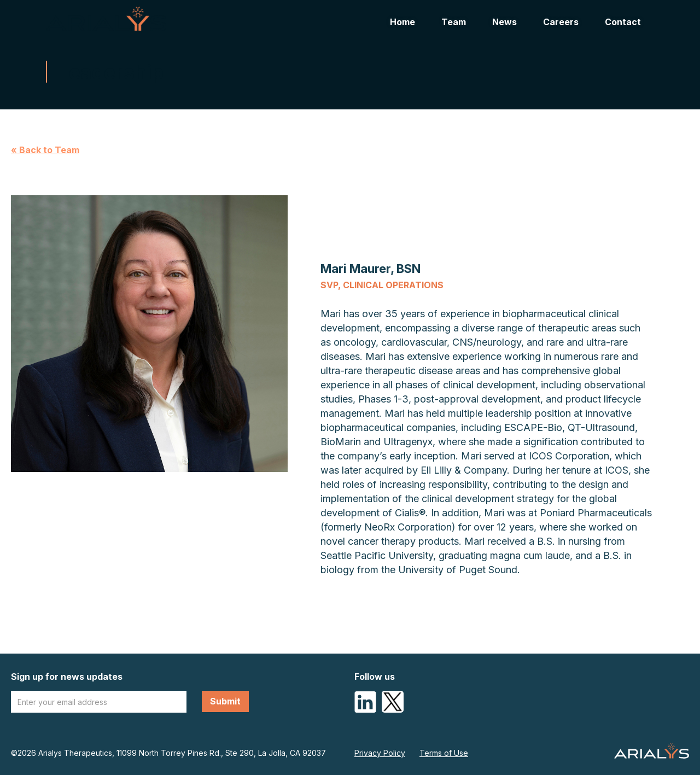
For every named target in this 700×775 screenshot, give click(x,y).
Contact (623, 22)
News (504, 22)
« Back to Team (45, 150)
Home (402, 22)
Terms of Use (444, 753)
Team (454, 22)
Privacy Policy (380, 753)
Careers (561, 22)
